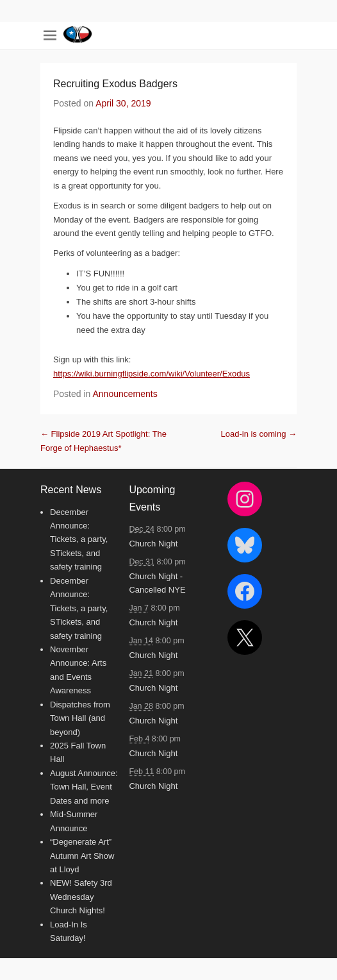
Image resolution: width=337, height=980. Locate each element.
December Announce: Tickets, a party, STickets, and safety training (79, 540)
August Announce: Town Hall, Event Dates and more (84, 787)
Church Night (153, 544)
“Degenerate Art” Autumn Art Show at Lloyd (82, 856)
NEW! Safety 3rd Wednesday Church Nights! (81, 897)
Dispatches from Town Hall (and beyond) (80, 718)
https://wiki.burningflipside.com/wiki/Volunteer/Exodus (152, 374)
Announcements (125, 394)
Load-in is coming (259, 434)
